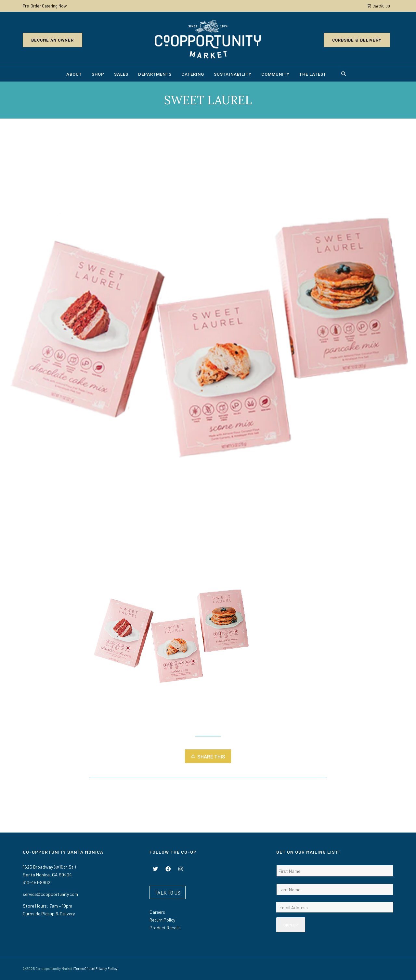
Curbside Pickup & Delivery (49, 914)
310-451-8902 (37, 882)
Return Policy (162, 920)
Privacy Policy (106, 968)
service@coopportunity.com (50, 894)
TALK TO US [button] (168, 892)
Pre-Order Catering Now (45, 6)
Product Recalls (165, 928)
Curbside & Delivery (357, 40)
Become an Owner (52, 40)
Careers (157, 912)
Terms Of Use (84, 968)
